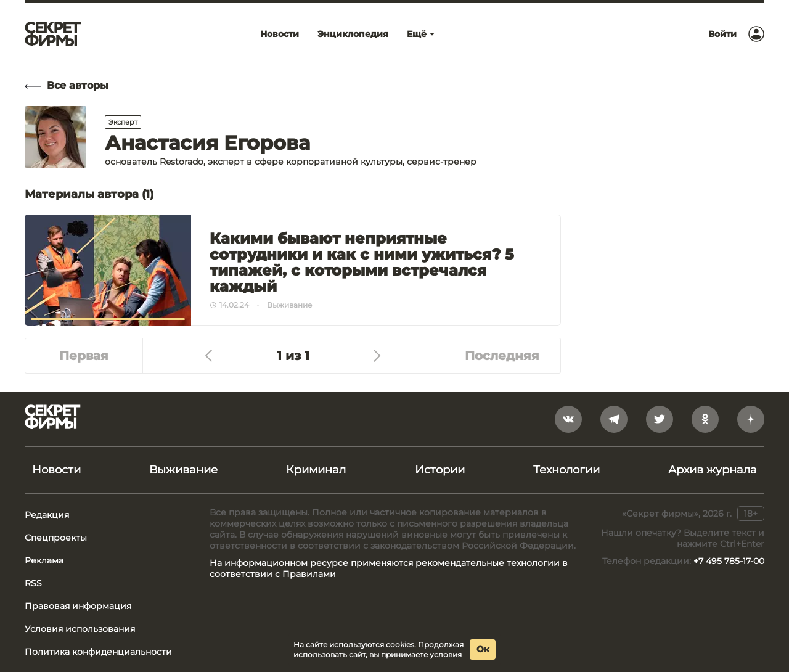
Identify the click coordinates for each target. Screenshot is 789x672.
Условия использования (80, 629)
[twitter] (660, 419)
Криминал (316, 470)
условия (446, 654)
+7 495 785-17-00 (729, 561)
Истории (440, 470)
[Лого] (53, 34)
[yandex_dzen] (751, 419)
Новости (56, 470)
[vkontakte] (568, 419)
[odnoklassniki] (705, 419)
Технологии (566, 470)
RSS (33, 583)
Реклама (44, 560)
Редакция (47, 515)
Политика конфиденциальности (98, 652)
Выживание (183, 470)
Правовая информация (78, 606)
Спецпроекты (56, 538)
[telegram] (614, 419)
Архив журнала (713, 470)
